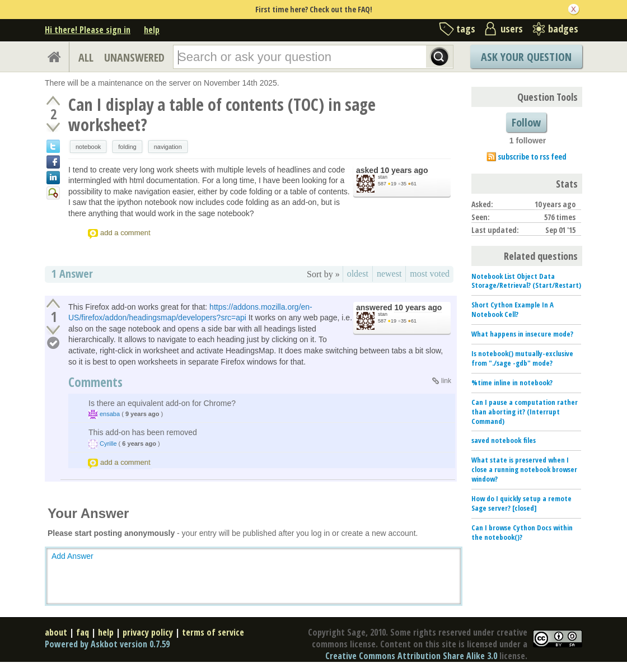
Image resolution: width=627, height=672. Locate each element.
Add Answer (72, 556)
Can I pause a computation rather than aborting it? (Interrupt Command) (525, 412)
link (446, 381)
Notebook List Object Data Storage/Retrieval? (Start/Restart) (526, 281)
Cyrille (108, 444)
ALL (86, 57)
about (56, 632)
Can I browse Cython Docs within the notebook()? (522, 532)
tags (466, 29)
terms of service (213, 632)
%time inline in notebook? (512, 382)
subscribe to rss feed (532, 157)
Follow (526, 122)
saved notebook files (504, 440)
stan (383, 177)
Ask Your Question (526, 57)
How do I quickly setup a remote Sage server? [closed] (521, 503)
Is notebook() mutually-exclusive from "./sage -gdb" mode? (522, 358)
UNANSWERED (134, 57)
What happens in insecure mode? (522, 334)
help (152, 30)
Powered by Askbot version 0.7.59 (107, 644)
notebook (88, 147)
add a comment (125, 233)
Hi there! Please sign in (88, 30)
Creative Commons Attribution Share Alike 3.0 (411, 656)
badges (563, 29)
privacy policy (148, 632)
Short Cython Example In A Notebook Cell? (513, 309)
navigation (168, 147)
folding (127, 147)
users (512, 29)
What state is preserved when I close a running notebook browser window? (524, 469)
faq (83, 632)
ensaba (110, 414)
